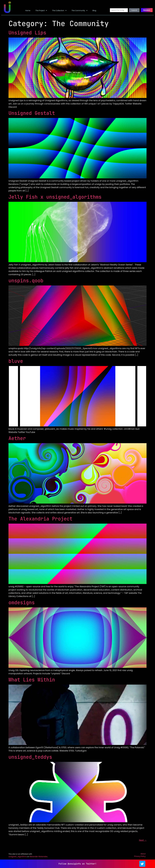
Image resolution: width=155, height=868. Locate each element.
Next (143, 840)
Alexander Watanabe (38, 857)
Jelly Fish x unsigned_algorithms (55, 197)
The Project (41, 11)
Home (28, 11)
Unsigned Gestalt (32, 113)
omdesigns (22, 603)
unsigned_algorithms (18, 857)
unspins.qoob (26, 281)
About (143, 854)
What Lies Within (32, 680)
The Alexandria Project (40, 519)
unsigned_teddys (30, 757)
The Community (79, 11)
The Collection (59, 11)
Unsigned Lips (27, 33)
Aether (17, 438)
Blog (94, 11)
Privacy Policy (140, 856)
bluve (16, 361)
